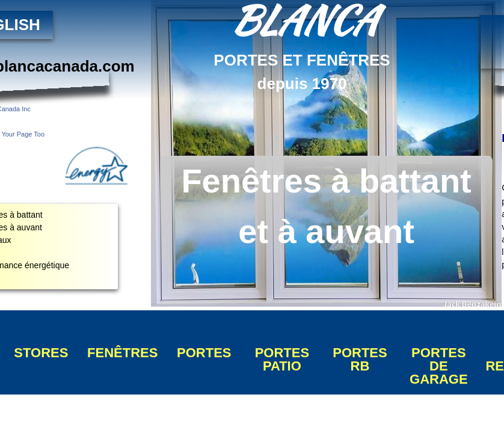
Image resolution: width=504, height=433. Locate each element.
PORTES (204, 353)
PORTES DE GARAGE (439, 366)
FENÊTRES (122, 353)
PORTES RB (360, 359)
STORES (41, 353)
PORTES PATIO (282, 359)
